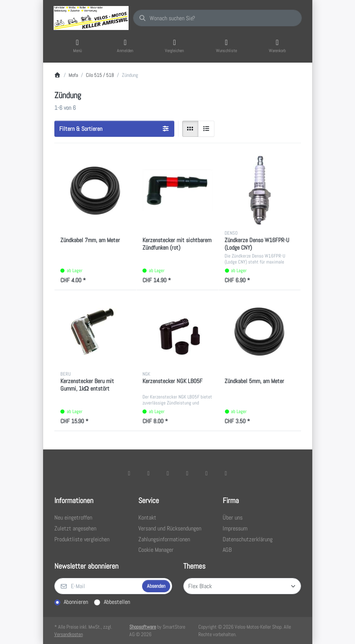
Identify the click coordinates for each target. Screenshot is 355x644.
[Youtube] (207, 473)
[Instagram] (168, 473)
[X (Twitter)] (148, 473)
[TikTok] (187, 473)
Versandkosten (69, 634)
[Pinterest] (226, 473)
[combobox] (217, 18)
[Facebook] (129, 473)
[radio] (190, 129)
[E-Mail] (97, 586)
